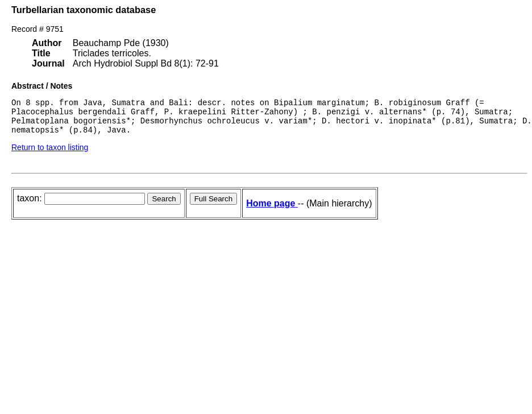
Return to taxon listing (50, 154)
